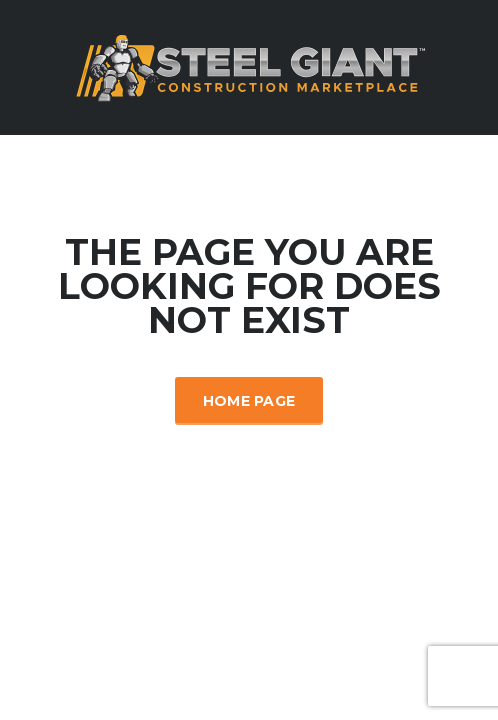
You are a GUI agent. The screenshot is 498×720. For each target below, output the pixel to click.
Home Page (249, 401)
